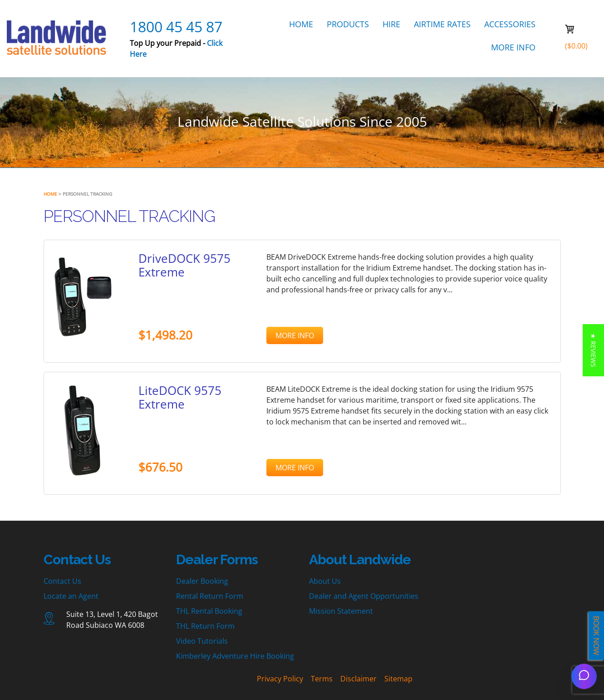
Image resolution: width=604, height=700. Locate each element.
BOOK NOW (596, 636)
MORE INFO (513, 47)
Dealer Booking (202, 581)
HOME (301, 24)
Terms (322, 679)
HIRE (391, 24)
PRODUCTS (348, 24)
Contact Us (62, 581)
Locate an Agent (71, 596)
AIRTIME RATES (442, 24)
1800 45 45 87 (176, 27)
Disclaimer (358, 679)
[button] (593, 350)
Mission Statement (341, 611)
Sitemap (398, 679)
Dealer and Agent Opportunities (364, 596)
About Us (325, 581)
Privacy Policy (280, 679)
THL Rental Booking (209, 611)
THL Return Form (205, 626)
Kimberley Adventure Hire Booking (235, 656)
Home (50, 194)
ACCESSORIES (510, 24)
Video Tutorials (202, 641)
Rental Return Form (210, 596)
